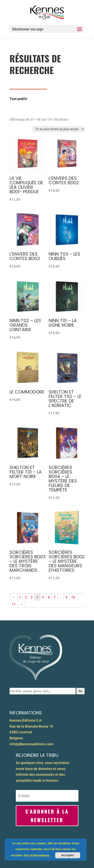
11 (14, 604)
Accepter (68, 855)
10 (73, 597)
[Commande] (59, 129)
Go (80, 691)
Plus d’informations (36, 855)
